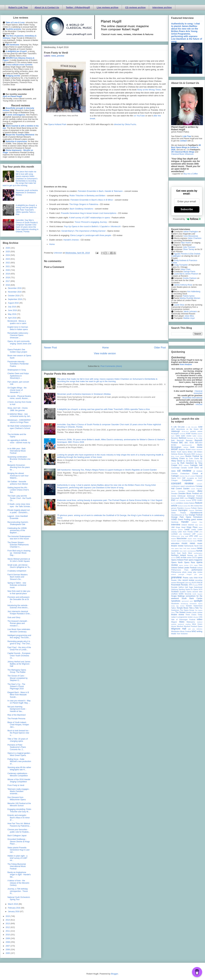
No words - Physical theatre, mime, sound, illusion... (19, 397)
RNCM (200, 583)
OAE (178, 558)
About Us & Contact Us (47, 7)
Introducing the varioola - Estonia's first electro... (18, 607)
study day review (178, 606)
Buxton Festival (192, 456)
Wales (182, 622)
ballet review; (197, 436)
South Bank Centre (192, 598)
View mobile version (105, 353)
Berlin (200, 445)
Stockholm (175, 604)
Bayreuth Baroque (185, 440)
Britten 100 (192, 452)
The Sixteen (180, 612)
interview (176, 525)
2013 (8, 924)
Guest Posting (184, 519)
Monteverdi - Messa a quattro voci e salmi (17, 322)
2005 (8, 953)
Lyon (201, 536)
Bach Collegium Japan (17, 836)
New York (183, 548)
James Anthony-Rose (183, 285)
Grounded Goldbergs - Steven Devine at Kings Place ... (19, 842)
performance (197, 570)
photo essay (187, 572)
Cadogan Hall (196, 465)
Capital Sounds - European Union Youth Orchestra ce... (19, 656)
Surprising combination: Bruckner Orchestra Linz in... (19, 459)
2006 (8, 950)
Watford (200, 622)
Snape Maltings (178, 596)
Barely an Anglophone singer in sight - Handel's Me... (19, 875)
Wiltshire (199, 629)
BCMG (174, 445)
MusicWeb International (192, 398)
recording (199, 580)
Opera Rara (190, 562)
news (54, 56)
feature (192, 503)
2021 (8, 266)
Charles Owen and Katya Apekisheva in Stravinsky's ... (18, 376)
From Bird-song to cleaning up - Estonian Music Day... (19, 553)
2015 (8, 916)
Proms (186, 578)
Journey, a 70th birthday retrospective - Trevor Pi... (18, 891)
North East (176, 553)
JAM (173, 527)
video (200, 619)
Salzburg (175, 589)
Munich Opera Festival (179, 541)
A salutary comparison (17, 571)
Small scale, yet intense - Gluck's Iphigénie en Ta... (19, 566)
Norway (190, 555)
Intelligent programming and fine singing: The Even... (19, 636)
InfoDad (199, 404)
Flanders (181, 508)
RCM (200, 578)
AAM (200, 427)
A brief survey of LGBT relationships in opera (89, 218)
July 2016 (12, 307)
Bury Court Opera (178, 456)
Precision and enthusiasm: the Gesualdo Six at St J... (19, 599)
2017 (8, 281)
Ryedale (174, 587)
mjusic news (192, 539)
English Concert (195, 498)
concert (200, 480)
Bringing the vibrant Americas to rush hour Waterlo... (18, 476)
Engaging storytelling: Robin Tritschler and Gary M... (19, 810)
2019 (8, 274)
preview (61, 56)
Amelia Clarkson (190, 278)
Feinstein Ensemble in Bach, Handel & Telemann (100, 191)
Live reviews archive (108, 7)
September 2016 (15, 299)
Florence (187, 508)
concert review (182, 483)
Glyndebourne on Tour (180, 515)
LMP (194, 534)
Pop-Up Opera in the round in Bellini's (92, 226)
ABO (173, 429)
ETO (194, 500)
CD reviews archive (135, 7)
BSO (193, 454)
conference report (178, 486)
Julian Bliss (189, 316)
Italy (197, 525)
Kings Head (181, 527)
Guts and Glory (14, 617)
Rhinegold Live (182, 583)
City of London (190, 476)
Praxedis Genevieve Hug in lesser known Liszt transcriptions (89, 213)
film (189, 506)
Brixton (181, 454)
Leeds (187, 529)
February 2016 (14, 908)
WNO (194, 631)
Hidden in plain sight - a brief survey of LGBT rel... (17, 858)
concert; (200, 484)
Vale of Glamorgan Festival (183, 620)
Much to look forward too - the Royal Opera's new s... (19, 733)
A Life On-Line (178, 427)
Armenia (182, 434)
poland (173, 574)
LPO (191, 536)
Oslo (201, 565)
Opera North (177, 562)
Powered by (187, 219)
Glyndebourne (196, 513)
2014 (8, 920)
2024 (8, 255)
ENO (173, 500)
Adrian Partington (191, 232)
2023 (8, 259)
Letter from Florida (185, 532)
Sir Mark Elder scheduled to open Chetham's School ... (19, 428)
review (174, 583)
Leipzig (174, 532)
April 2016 (12, 318)
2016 (8, 285)
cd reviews (198, 471)
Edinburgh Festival (195, 496)
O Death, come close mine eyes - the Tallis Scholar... (19, 505)
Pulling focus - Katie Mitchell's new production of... (19, 761)
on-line (183, 558)
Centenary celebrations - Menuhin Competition (18, 775)
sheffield (174, 594)
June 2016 (13, 310)
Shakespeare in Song (17, 370)
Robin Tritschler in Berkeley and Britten (87, 196)
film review (195, 506)
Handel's (71, 240)
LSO (196, 536)
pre (195, 574)
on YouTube (139, 116)
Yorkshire (184, 634)
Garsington (183, 510)
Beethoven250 (187, 445)
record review (188, 580)
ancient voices (196, 431)
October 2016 (14, 296)
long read (184, 536)
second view (197, 592)
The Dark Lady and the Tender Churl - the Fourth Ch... (19, 498)
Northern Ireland (179, 555)
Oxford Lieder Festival (187, 568)
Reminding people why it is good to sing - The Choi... (19, 643)
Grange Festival (196, 515)
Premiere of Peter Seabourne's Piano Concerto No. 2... (17, 747)
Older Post (160, 348)
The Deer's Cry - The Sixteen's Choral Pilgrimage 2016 (16, 686)
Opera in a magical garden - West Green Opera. (19, 754)
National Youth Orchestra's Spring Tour (19, 898)
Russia (195, 585)
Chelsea (174, 474)
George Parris (189, 272)
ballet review (186, 436)
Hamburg (175, 522)
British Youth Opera (179, 452)
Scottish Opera (185, 592)
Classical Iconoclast (198, 392)
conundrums (190, 486)
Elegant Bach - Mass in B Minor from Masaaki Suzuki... (18, 695)
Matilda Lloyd (189, 318)
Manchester (182, 539)
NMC (185, 551)
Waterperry (191, 622)
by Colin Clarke (192, 458)
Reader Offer (176, 580)
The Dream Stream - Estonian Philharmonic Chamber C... (18, 545)
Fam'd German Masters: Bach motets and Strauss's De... (18, 577)
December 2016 (15, 288)
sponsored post (187, 601)
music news (188, 543)
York (178, 634)
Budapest (199, 454)
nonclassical (191, 551)
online (189, 558)
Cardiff (191, 468)
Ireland (184, 525)
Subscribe (187, 209)
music (195, 541)
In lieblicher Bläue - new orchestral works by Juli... (19, 415)
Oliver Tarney (188, 249)
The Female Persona (16, 719)
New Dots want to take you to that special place (19, 592)
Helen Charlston (195, 238)
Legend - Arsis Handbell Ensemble (18, 517)
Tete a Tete (194, 608)
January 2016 (14, 912)
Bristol (188, 449)
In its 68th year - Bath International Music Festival (17, 451)
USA (201, 617)
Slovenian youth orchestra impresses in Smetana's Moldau (84, 394)
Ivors (201, 525)
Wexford (180, 626)
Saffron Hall (183, 587)
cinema (182, 476)
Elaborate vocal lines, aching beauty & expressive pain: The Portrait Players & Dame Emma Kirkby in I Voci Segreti (110, 500)
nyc (196, 555)
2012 (8, 927)
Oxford (174, 568)
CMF (184, 478)
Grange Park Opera (181, 517)
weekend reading (184, 624)
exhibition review (182, 503)
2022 (8, 263)
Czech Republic (197, 489)
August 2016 (14, 303)
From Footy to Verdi (16, 785)
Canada (184, 468)
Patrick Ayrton (189, 296)
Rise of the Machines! (17, 715)
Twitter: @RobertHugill (78, 7)
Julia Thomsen (189, 247)
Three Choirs (191, 615)
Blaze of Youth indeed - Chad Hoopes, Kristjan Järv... (18, 725)
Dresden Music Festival (189, 493)
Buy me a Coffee (191, 174)
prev (201, 574)
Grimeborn (198, 517)
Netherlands (189, 546)
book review (196, 447)
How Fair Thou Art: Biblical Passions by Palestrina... (19, 825)
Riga (190, 583)
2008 (8, 942)
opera (200, 558)
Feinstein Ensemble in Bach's (92, 200)
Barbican (183, 438)
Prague (189, 574)
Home (52, 244)
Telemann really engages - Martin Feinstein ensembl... (19, 791)
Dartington (181, 491)
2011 (8, 931)
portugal (181, 574)
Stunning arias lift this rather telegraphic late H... (19, 769)
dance (173, 491)
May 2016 (12, 314)
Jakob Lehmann (190, 312)
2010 (8, 935)
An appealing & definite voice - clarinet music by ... (19, 443)
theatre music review (194, 612)
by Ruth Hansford (185, 463)
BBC (181, 443)
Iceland (194, 522)
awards (200, 434)
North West (187, 553)
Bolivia (186, 447)
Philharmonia (176, 572)
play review (198, 572)
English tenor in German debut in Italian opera (18, 328)
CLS (179, 478)
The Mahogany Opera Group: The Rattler (17, 671)
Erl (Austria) (181, 500)
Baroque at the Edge (195, 438)
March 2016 (13, 904)
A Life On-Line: (191, 427)
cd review (184, 471)
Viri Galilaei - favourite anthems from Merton (18, 483)
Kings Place (192, 527)
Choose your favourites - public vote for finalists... (19, 831)
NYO (200, 555)
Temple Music (182, 608)
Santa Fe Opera (192, 589)
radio (191, 578)
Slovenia (188, 594)
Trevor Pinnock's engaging (91, 222)
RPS (191, 585)
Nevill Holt (198, 546)
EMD (182, 498)
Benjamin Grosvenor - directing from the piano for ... (19, 467)
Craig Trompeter (181, 265)
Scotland (175, 592)
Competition (187, 480)
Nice (181, 551)
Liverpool (187, 534)
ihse (201, 522)
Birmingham (176, 447)
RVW (200, 585)
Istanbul (191, 525)
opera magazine (195, 560)
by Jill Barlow (189, 461)
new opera (175, 548)
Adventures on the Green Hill (189, 429)
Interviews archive (162, 7)
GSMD (174, 519)
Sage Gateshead (196, 587)
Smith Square (197, 594)
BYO (181, 465)
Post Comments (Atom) (111, 366)
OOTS (194, 558)
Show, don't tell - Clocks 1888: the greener (18, 409)
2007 (8, 946)
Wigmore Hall (179, 629)
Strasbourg (184, 604)
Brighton (182, 449)
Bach (81, 209)
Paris (186, 570)
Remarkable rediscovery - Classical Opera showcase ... (18, 335)
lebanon (174, 530)
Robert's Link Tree (18, 7)
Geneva (191, 510)
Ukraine (196, 617)
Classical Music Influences (182, 154)
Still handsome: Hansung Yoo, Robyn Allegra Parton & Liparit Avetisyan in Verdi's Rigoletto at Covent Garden (107, 470)
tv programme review (184, 617)
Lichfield (174, 534)
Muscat (190, 541)
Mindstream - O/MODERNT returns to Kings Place (19, 421)
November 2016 (15, 292)
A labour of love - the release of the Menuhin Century (18, 883)
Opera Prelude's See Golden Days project (17, 351)
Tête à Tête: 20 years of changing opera (18, 740)
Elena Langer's (91, 235)
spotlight (198, 601)
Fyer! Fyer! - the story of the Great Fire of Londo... (19, 649)
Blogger (114, 974)
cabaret (186, 465)
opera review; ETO (186, 565)
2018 (8, 278)
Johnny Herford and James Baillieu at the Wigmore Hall (19, 664)
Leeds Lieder (197, 529)
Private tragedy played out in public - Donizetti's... (19, 511)
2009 (8, 938)
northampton (198, 553)
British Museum (197, 449)
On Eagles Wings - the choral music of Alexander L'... (17, 390)
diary (200, 491)
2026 (8, 248)
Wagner (174, 622)
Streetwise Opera (196, 604)
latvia (201, 527)
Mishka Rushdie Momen (190, 298)
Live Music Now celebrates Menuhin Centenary (19, 630)
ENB (186, 498)
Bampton (175, 438)
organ (196, 565)
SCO (200, 589)
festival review (183, 506)
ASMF (188, 434)
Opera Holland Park (57, 124)
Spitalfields (176, 601)
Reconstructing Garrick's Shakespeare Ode (18, 523)
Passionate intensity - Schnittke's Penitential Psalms (18, 364)
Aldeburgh (176, 431)
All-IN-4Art (185, 431)
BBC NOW (189, 443)
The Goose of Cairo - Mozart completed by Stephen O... (17, 678)
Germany (199, 510)
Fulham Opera (197, 508)
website (174, 624)
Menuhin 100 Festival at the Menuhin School (19, 805)
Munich (200, 539)
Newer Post (50, 348)
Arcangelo (175, 434)
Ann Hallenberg (194, 292)
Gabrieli (174, 510)
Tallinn (174, 608)
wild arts (191, 629)
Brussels (187, 454)
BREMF (174, 449)
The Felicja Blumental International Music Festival (17, 866)
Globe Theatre (179, 513)
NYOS (173, 558)
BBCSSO (199, 443)
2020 (8, 270)
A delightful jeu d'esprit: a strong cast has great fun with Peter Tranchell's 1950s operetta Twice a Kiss (103, 409)
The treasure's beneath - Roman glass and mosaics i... (18, 623)
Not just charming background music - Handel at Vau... (17, 709)
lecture (180, 530)
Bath (173, 440)
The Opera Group (187, 610)
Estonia (189, 500)
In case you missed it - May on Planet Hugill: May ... (19, 702)
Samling (182, 589)
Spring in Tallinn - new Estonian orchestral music (17, 585)
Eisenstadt (175, 498)
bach (173, 436)
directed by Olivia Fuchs (125, 124)
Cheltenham (185, 474)
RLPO (194, 583)
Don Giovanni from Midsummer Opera (17, 798)
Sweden (189, 606)
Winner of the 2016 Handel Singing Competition (19, 781)
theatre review (178, 615)
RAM (196, 578)
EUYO (173, 503)
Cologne (174, 480)
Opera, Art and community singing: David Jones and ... (19, 344)
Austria (194, 434)
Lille (180, 534)
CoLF (200, 478)
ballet (178, 436)
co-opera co (192, 478)
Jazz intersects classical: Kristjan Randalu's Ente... (19, 613)
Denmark (191, 491)
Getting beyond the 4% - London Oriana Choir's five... (18, 490)
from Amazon (186, 364)
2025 (8, 252)
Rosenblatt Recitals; (180, 585)
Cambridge (175, 468)
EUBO (200, 500)
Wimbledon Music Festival (181, 631)
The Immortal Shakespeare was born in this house (19, 538)
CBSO (197, 468)
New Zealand (192, 548)
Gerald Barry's (83, 231)
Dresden (174, 493)
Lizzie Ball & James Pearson (186, 274)
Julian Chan (185, 269)
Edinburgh (182, 496)
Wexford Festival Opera (193, 626)
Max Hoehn (186, 243)
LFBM (196, 532)
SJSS (181, 594)
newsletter (175, 551)
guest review (197, 519)
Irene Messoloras (191, 236)
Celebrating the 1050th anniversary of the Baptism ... (17, 531)
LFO (201, 532)
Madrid (173, 539)
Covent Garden (183, 489)
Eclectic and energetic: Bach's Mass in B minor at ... (19, 818)
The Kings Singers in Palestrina (84, 204)
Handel (185, 522)
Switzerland (198, 606)
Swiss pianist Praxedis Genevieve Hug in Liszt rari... (18, 850)
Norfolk (199, 551)
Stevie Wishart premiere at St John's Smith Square (19, 560)
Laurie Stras (179, 305)
